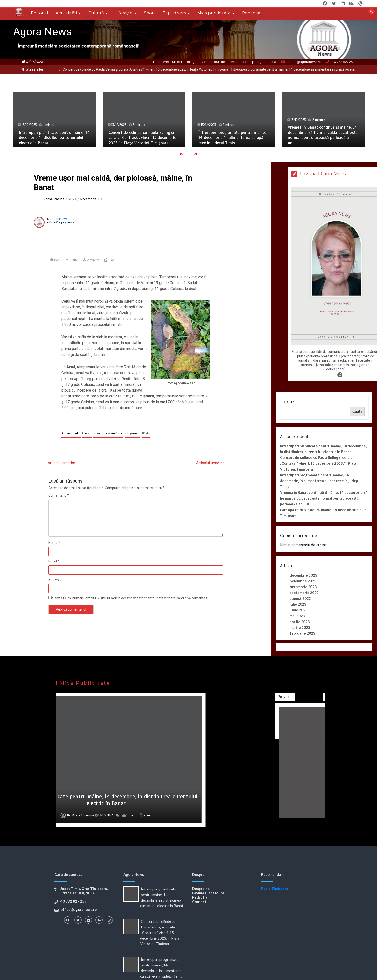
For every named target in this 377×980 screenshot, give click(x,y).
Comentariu (59, 495)
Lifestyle (124, 13)
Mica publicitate (214, 13)
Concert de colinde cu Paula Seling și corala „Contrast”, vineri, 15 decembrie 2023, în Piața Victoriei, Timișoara (163, 69)
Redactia (200, 897)
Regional (133, 433)
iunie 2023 (299, 610)
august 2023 (300, 598)
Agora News (42, 32)
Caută (289, 402)
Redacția (251, 13)
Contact (199, 902)
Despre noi (201, 889)
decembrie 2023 (303, 575)
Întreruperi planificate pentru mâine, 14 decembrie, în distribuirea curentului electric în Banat (54, 138)
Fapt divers (174, 13)
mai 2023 (297, 616)
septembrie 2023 (304, 593)
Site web (55, 580)
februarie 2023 (303, 633)
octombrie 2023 (303, 587)
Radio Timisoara (275, 889)
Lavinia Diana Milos (208, 893)
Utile (146, 433)
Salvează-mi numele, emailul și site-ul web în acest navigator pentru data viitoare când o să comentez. (130, 598)
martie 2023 (300, 627)
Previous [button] (324, 697)
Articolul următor (210, 463)
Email (54, 561)
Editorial (40, 13)
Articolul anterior (61, 463)
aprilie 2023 (300, 622)
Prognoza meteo (108, 433)
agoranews (60, 219)
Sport (150, 13)
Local (87, 433)
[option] (163, 70)
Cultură (96, 13)
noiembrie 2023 (303, 581)
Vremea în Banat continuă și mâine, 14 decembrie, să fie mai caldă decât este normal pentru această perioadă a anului (323, 135)
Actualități (66, 13)
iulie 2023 (298, 604)
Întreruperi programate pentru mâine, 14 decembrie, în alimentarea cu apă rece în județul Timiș (232, 138)
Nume (54, 543)
